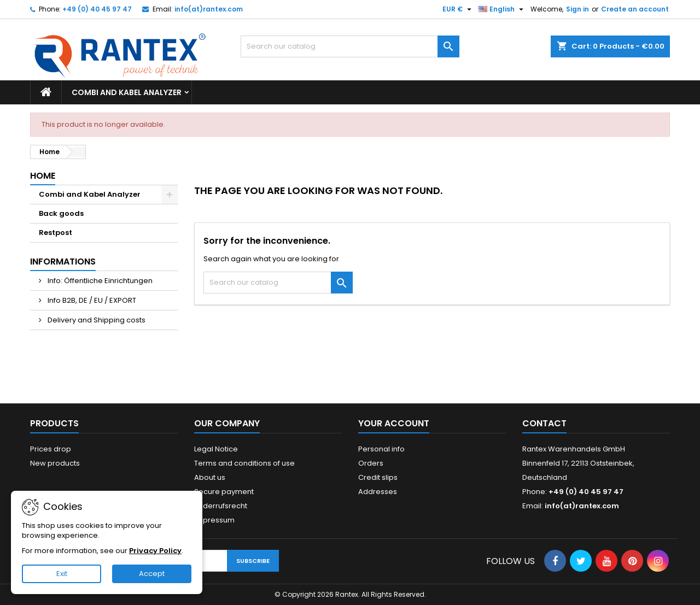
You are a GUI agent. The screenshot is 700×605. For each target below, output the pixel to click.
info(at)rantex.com (209, 9)
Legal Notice (216, 449)
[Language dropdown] (502, 9)
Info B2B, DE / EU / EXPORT (91, 300)
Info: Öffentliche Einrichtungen (99, 281)
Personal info (381, 449)
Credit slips (378, 477)
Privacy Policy (155, 551)
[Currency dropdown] (458, 9)
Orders (371, 463)
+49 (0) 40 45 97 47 (97, 9)
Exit (62, 574)
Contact (544, 423)
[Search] (350, 46)
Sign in (577, 9)
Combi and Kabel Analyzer (127, 92)
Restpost (56, 233)
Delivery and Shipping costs (96, 320)
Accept (152, 574)
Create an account (635, 9)
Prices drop (51, 449)
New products (55, 463)
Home (43, 176)
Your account (394, 423)
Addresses (378, 492)
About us (210, 477)
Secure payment (224, 492)
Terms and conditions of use (244, 463)
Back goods (61, 213)
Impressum (214, 520)
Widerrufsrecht (221, 506)
